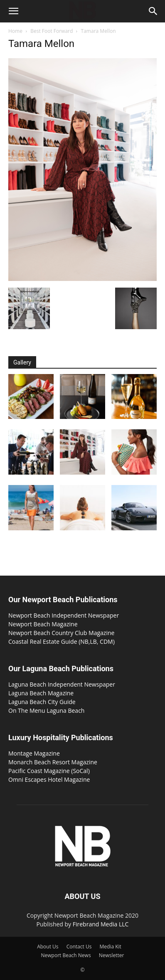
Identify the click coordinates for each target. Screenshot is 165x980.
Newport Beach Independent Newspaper (64, 615)
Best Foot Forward (52, 31)
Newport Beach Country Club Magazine (61, 633)
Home (15, 31)
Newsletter (112, 955)
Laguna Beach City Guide (42, 702)
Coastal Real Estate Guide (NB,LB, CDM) (62, 641)
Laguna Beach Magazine (41, 693)
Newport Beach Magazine (43, 624)
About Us (48, 947)
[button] (13, 11)
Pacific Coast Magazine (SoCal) (49, 771)
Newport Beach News (66, 955)
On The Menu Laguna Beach (46, 710)
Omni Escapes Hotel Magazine (49, 779)
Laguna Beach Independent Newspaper (62, 684)
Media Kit (110, 947)
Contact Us (79, 947)
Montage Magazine (34, 753)
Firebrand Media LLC (101, 924)
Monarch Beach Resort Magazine (53, 762)
